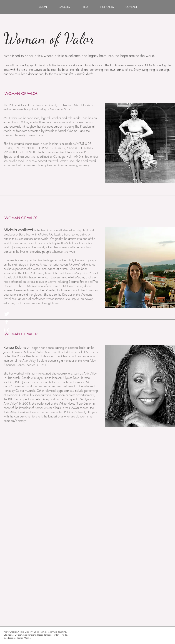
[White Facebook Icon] (7, 322)
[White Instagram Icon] (7, 330)
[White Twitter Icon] (7, 314)
